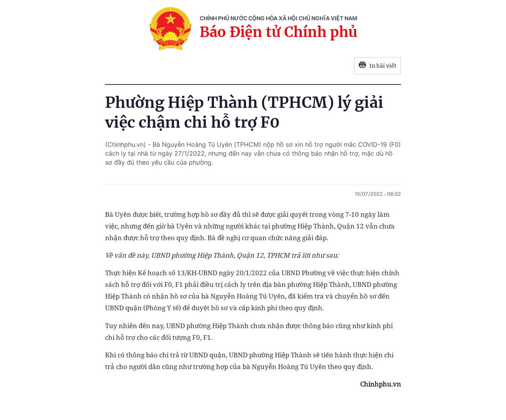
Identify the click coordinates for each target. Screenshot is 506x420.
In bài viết (378, 66)
